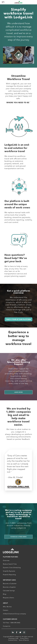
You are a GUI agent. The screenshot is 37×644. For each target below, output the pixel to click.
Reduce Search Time (10, 564)
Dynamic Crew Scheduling (12, 568)
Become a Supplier (9, 587)
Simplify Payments (9, 571)
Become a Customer (10, 584)
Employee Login (14, 638)
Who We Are (7, 607)
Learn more (19, 392)
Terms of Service (24, 640)
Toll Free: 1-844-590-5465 (12, 623)
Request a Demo (8, 598)
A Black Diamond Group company (14, 614)
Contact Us (7, 626)
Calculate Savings (9, 591)
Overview (6, 561)
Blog (5, 594)
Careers (6, 610)
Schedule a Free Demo (18, 537)
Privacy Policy (24, 638)
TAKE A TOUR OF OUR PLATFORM (19, 319)
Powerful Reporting (9, 575)
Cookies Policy (13, 640)
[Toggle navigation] (3, 2)
